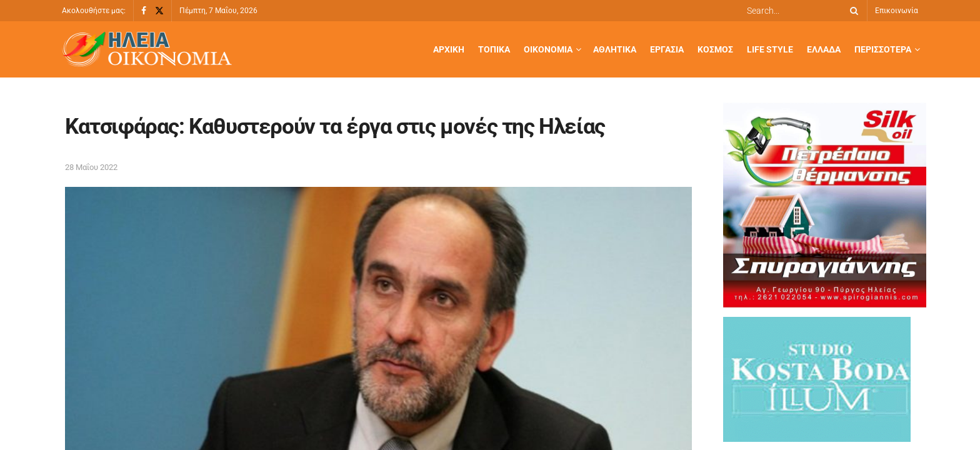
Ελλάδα (824, 49)
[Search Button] (852, 11)
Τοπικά (494, 49)
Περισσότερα (883, 49)
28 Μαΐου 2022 (91, 167)
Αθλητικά (615, 49)
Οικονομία (548, 49)
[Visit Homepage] (147, 50)
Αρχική (449, 49)
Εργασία (667, 49)
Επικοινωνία (897, 11)
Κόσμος (715, 49)
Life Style (770, 49)
